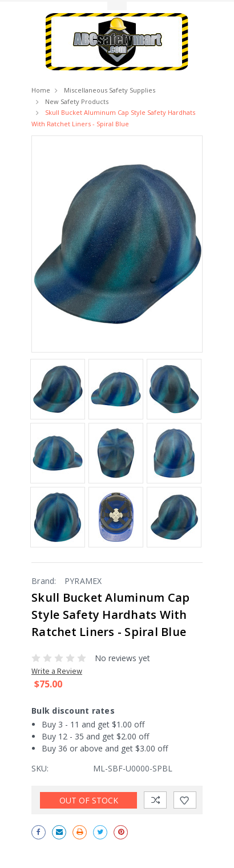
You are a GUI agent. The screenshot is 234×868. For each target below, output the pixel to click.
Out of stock (89, 800)
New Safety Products (77, 101)
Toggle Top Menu (117, 6)
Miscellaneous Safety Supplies (110, 90)
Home (41, 90)
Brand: (44, 581)
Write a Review (57, 671)
